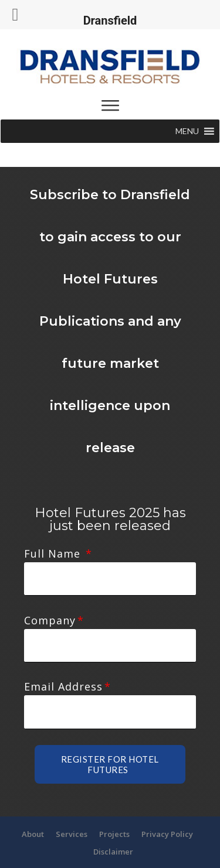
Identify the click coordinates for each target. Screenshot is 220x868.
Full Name (54, 553)
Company (50, 609)
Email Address (63, 665)
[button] (187, 131)
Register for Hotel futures (110, 732)
